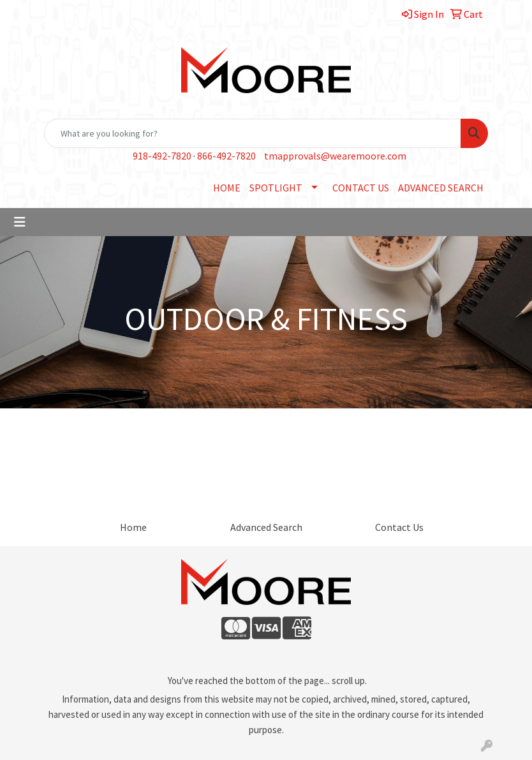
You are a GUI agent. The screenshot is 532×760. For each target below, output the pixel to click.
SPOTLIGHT (276, 188)
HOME (227, 188)
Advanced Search (266, 527)
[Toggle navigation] (20, 222)
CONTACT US (361, 188)
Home (133, 527)
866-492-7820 (226, 156)
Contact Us (399, 527)
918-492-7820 (162, 156)
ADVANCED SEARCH (441, 188)
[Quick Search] (253, 133)
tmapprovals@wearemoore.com (335, 156)
